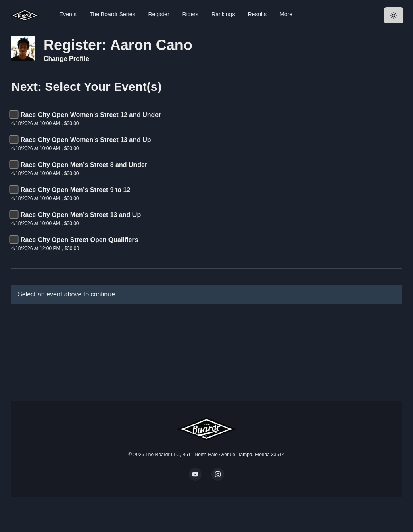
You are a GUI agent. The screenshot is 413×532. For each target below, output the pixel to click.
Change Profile (66, 59)
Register (159, 14)
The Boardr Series (113, 14)
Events (68, 14)
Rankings (223, 14)
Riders (190, 14)
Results (257, 14)
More (286, 14)
